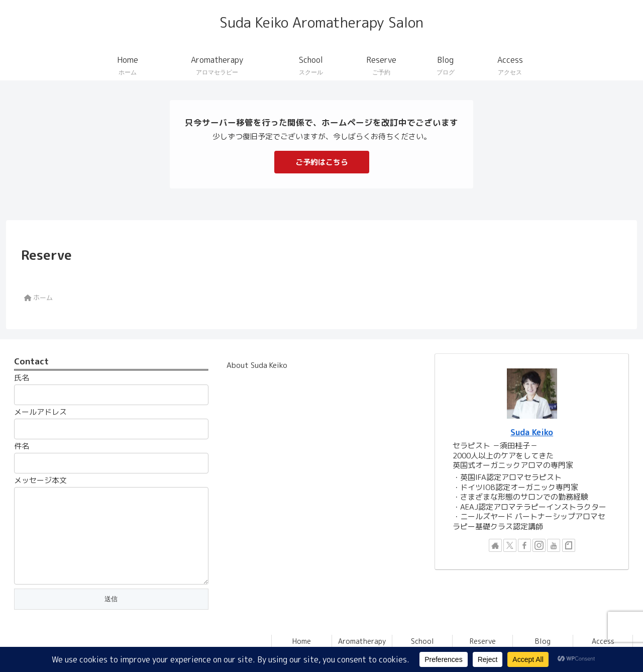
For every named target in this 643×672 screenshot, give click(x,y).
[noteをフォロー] (569, 545)
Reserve (483, 641)
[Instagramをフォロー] (539, 545)
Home (302, 641)
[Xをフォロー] (510, 545)
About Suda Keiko (257, 365)
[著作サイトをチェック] (495, 545)
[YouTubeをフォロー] (554, 545)
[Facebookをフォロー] (524, 545)
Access (603, 641)
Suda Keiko (532, 432)
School (422, 641)
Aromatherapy (362, 641)
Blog (543, 641)
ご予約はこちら (322, 162)
